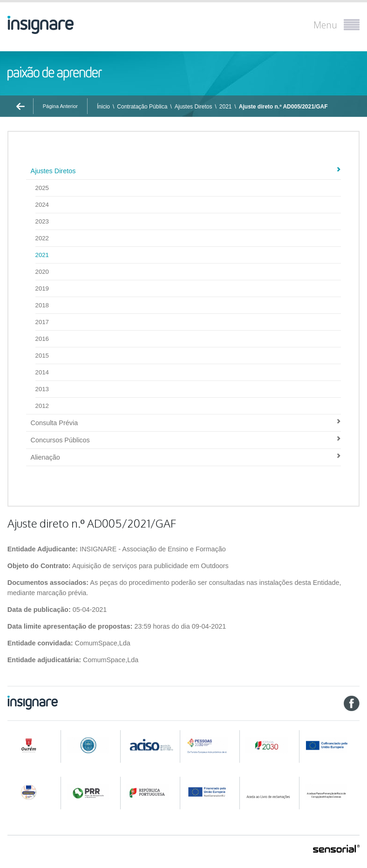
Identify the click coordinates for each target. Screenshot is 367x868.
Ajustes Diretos (194, 107)
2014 (42, 372)
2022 (42, 238)
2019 (42, 288)
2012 (42, 406)
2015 (42, 356)
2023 (42, 221)
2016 (42, 339)
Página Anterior (60, 106)
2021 (226, 107)
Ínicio (103, 107)
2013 (42, 389)
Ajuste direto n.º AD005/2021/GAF (283, 107)
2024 (42, 205)
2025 (42, 188)
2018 (42, 305)
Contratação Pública (142, 107)
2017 (42, 322)
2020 (42, 272)
